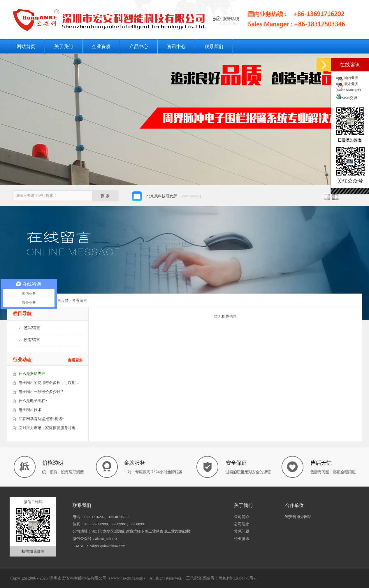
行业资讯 (242, 539)
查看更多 (75, 360)
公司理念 (242, 524)
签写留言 (27, 328)
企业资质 (101, 46)
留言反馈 (61, 300)
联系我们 (214, 46)
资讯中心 (176, 46)
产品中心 (139, 46)
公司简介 (242, 517)
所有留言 (27, 340)
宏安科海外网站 (298, 517)
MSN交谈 (347, 98)
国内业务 (351, 78)
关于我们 (64, 46)
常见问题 (242, 531)
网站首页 (26, 46)
